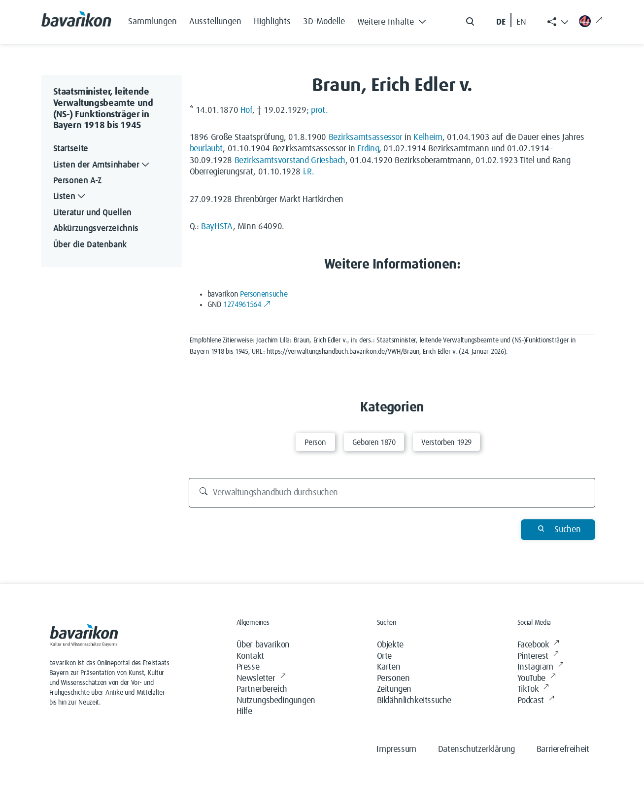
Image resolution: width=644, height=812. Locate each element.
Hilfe (244, 711)
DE (501, 22)
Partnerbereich (262, 689)
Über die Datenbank (90, 245)
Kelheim (428, 137)
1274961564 (247, 304)
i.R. (309, 172)
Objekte (390, 645)
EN (521, 22)
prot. (319, 110)
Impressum (396, 749)
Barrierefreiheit (563, 749)
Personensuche (264, 294)
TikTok (533, 690)
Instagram (541, 667)
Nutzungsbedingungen (276, 701)
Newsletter (261, 679)
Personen (393, 678)
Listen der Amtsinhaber (102, 165)
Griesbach (328, 161)
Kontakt (250, 656)
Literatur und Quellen (92, 213)
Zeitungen (394, 689)
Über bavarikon (263, 645)
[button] (395, 20)
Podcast (536, 701)
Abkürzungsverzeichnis (96, 229)
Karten (389, 667)
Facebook (538, 645)
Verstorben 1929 (447, 442)
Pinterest (538, 657)
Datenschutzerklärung (476, 749)
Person (315, 442)
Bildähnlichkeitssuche (414, 701)
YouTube (537, 679)
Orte (384, 656)
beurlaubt (206, 149)
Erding (368, 149)
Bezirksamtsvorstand (272, 161)
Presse (248, 667)
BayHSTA (217, 227)
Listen (70, 197)
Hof (246, 110)
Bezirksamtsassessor (366, 137)
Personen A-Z (77, 181)
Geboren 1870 (374, 442)
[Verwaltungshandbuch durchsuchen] (392, 493)
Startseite (71, 149)
